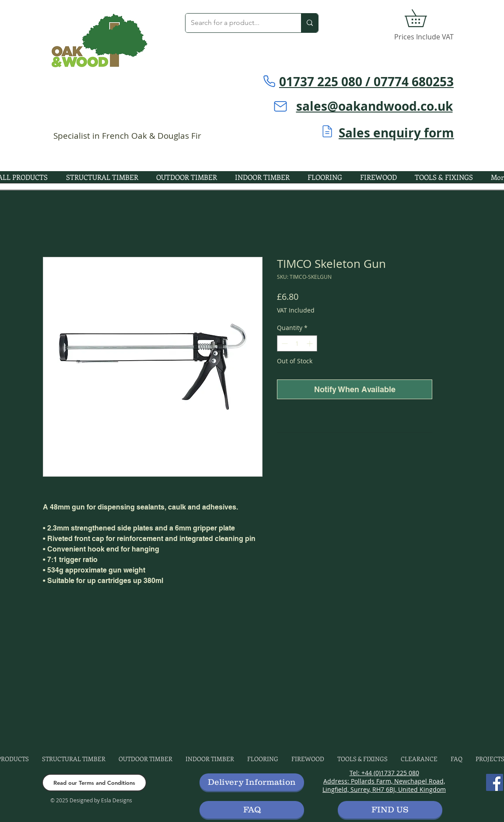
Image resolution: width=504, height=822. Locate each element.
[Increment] (310, 343)
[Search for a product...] (237, 23)
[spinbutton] (297, 343)
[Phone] (269, 81)
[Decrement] (284, 343)
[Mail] (280, 106)
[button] (424, 18)
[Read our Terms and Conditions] (94, 783)
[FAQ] (252, 810)
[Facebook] (495, 782)
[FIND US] (390, 810)
